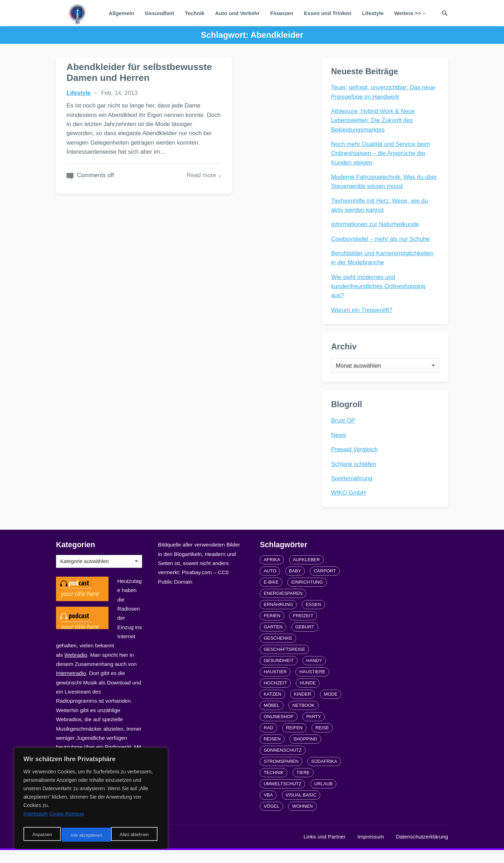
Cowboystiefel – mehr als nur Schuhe (382, 240)
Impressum (371, 850)
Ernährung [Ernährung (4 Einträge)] (278, 617)
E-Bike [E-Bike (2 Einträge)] (271, 595)
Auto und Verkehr (237, 13)
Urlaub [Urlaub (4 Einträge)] (324, 797)
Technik (195, 13)
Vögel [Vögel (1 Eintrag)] (271, 819)
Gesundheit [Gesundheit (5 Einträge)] (278, 673)
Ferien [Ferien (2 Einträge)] (272, 629)
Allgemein (121, 13)
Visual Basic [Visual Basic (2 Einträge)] (301, 808)
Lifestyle (373, 13)
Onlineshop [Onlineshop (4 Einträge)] (278, 729)
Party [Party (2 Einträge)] (314, 729)
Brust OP (345, 430)
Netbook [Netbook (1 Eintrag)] (303, 718)
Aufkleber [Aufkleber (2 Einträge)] (306, 573)
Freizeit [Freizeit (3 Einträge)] (303, 629)
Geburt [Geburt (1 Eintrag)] (305, 640)
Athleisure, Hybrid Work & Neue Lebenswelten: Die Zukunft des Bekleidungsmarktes (374, 122)
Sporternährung (353, 489)
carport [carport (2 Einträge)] (325, 584)
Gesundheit (160, 13)
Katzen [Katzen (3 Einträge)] (272, 707)
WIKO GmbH (350, 503)
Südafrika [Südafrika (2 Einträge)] (324, 774)
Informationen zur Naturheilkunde (376, 226)
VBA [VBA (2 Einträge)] (268, 808)
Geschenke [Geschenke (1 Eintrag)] (278, 651)
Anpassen (41, 835)
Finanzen (282, 13)
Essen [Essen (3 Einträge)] (313, 617)
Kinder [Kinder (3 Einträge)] (303, 707)
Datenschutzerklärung (422, 850)
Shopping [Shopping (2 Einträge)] (305, 752)
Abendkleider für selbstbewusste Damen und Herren (109, 78)
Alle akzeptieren (134, 835)
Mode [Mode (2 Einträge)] (331, 707)
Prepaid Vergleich (356, 460)
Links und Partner (324, 850)
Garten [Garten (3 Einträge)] (273, 640)
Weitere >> (408, 13)
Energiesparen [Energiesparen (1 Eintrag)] (283, 606)
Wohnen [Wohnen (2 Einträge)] (302, 819)
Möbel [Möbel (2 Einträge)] (272, 718)
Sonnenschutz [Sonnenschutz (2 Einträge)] (282, 763)
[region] (91, 800)
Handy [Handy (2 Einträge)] (314, 673)
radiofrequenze (126, 850)
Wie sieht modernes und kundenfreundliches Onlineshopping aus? (380, 288)
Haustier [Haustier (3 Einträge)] (275, 685)
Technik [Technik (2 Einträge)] (274, 785)
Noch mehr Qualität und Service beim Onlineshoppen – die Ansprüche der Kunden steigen (382, 155)
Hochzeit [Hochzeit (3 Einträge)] (275, 696)
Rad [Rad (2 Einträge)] (268, 741)
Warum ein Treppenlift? (363, 311)
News (340, 445)
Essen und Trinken (328, 13)
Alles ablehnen (84, 835)
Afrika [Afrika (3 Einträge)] (272, 573)
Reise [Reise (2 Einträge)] (322, 741)
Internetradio (71, 686)
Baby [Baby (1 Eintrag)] (295, 584)
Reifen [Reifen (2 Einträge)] (294, 741)
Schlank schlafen (355, 474)
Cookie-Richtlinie (68, 818)
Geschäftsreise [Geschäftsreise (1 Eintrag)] (284, 662)
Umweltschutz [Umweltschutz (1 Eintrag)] (282, 797)
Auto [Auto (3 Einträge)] (270, 584)
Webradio (76, 668)
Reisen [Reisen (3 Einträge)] (272, 752)
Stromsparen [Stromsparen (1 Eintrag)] (281, 774)
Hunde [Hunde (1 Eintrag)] (308, 696)
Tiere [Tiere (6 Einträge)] (303, 785)
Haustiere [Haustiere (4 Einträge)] (312, 685)
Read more (147, 214)
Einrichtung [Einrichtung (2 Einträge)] (307, 595)
